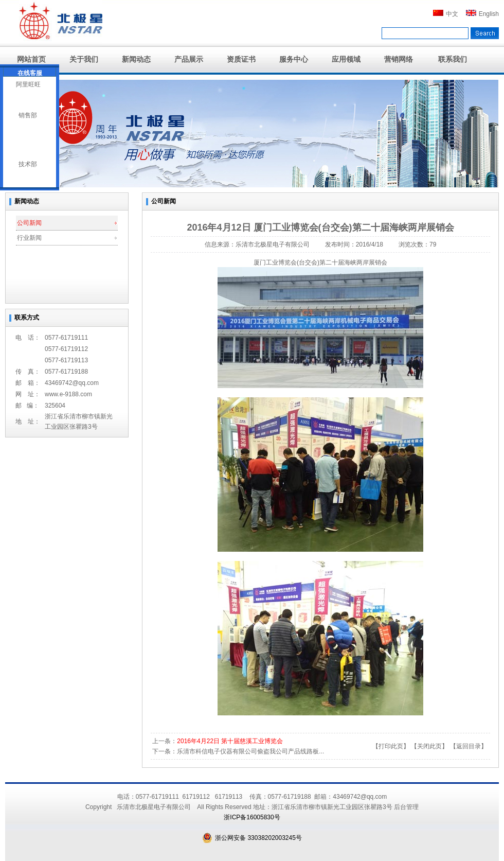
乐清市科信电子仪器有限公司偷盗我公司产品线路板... (250, 751)
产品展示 (189, 59)
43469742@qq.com (72, 383)
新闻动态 (136, 59)
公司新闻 (29, 223)
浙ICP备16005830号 (252, 817)
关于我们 (84, 59)
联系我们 (453, 59)
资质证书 (241, 59)
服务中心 (294, 59)
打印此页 (391, 746)
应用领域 (346, 59)
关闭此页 (429, 746)
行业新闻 (29, 238)
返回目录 (469, 746)
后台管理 (406, 807)
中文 (446, 14)
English (482, 14)
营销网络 (399, 59)
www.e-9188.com (68, 394)
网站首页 (31, 59)
